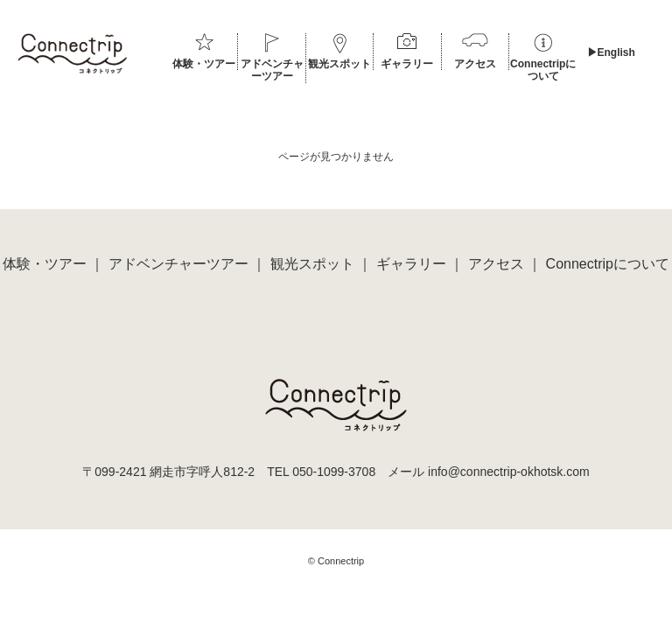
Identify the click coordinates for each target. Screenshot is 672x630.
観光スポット (339, 64)
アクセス (475, 64)
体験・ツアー (204, 64)
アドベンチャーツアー (272, 70)
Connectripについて (543, 70)
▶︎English (611, 52)
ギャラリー (407, 64)
